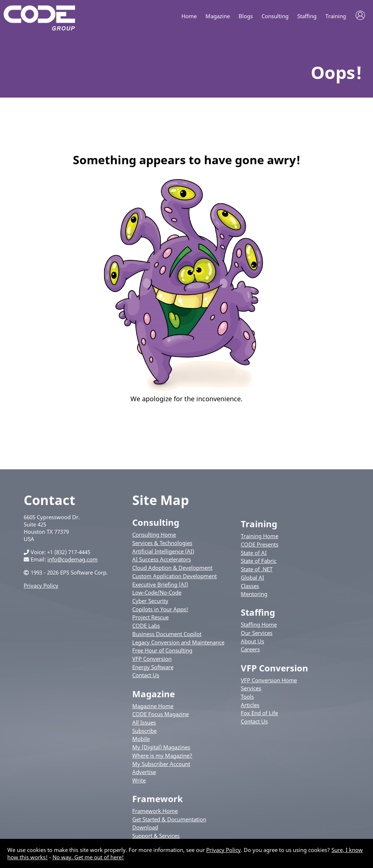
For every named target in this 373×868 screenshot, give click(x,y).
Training (336, 16)
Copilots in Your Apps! (160, 610)
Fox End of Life (259, 714)
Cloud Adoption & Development (172, 569)
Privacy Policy (41, 587)
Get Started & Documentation (169, 821)
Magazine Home (153, 707)
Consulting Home (154, 536)
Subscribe (144, 732)
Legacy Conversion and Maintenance (178, 643)
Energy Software (153, 668)
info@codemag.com (72, 561)
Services (251, 690)
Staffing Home (259, 626)
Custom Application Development (174, 577)
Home (189, 16)
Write (139, 782)
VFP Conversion (152, 660)
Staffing (307, 16)
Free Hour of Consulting (162, 652)
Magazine (218, 16)
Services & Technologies (162, 544)
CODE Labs (146, 627)
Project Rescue (150, 619)
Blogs (246, 16)
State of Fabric (259, 562)
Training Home (260, 537)
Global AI (252, 579)
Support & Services (156, 837)
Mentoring (254, 595)
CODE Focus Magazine (160, 715)
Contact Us (146, 676)
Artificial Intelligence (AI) (163, 552)
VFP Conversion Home (269, 681)
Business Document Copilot (167, 635)
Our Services (257, 634)
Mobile (141, 740)
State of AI (254, 554)
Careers (250, 651)
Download (145, 829)
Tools (247, 698)
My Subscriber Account (161, 765)
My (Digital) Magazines (161, 749)
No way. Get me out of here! (88, 857)
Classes (250, 587)
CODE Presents (260, 546)
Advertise (144, 773)
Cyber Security (150, 602)
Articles (250, 706)
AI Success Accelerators (162, 561)
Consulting (275, 16)
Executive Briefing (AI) (160, 585)
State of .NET (257, 571)
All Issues (144, 724)
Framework (158, 800)
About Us (252, 643)
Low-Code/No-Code (157, 594)
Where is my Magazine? (162, 757)
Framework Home (155, 812)
